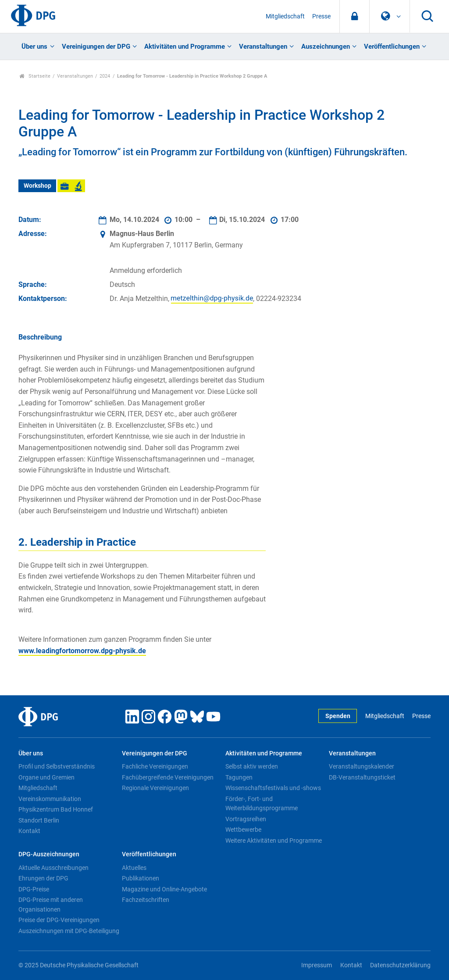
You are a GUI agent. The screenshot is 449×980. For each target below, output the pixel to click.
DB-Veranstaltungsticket (362, 777)
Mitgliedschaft (285, 16)
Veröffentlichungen (392, 46)
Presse (321, 16)
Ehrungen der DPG (43, 878)
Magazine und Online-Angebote (164, 889)
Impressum (317, 965)
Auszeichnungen (326, 46)
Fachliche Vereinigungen (155, 766)
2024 (105, 76)
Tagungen (239, 777)
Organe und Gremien (46, 777)
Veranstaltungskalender (362, 766)
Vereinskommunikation (50, 799)
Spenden (338, 716)
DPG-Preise (34, 889)
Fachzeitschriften (146, 900)
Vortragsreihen (246, 819)
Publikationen (141, 878)
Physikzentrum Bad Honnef (56, 809)
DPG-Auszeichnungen (49, 854)
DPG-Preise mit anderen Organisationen (51, 905)
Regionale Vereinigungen (155, 788)
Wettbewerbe (243, 830)
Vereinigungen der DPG (96, 46)
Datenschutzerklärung (400, 965)
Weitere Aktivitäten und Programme (274, 841)
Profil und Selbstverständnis (57, 766)
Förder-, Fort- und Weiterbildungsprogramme (262, 804)
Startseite (35, 76)
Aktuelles (134, 868)
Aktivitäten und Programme (185, 46)
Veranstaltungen (263, 46)
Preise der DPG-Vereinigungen (59, 920)
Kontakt (29, 831)
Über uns (34, 46)
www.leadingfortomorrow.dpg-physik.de (82, 651)
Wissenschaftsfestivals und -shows (273, 788)
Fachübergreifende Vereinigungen (168, 777)
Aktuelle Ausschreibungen (53, 868)
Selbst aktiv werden (252, 766)
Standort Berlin (39, 820)
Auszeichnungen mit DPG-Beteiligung (69, 931)
